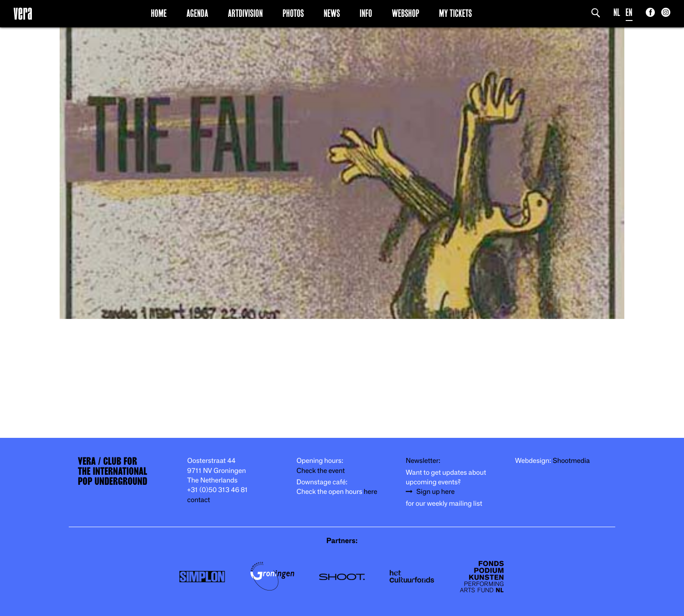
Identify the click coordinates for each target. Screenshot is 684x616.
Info (366, 13)
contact (199, 500)
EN (629, 13)
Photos (293, 13)
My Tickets (455, 13)
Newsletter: (423, 461)
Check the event (321, 471)
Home (159, 13)
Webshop (406, 13)
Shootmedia (572, 461)
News (332, 13)
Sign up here (435, 492)
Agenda (197, 13)
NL (617, 13)
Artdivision (246, 13)
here (371, 492)
